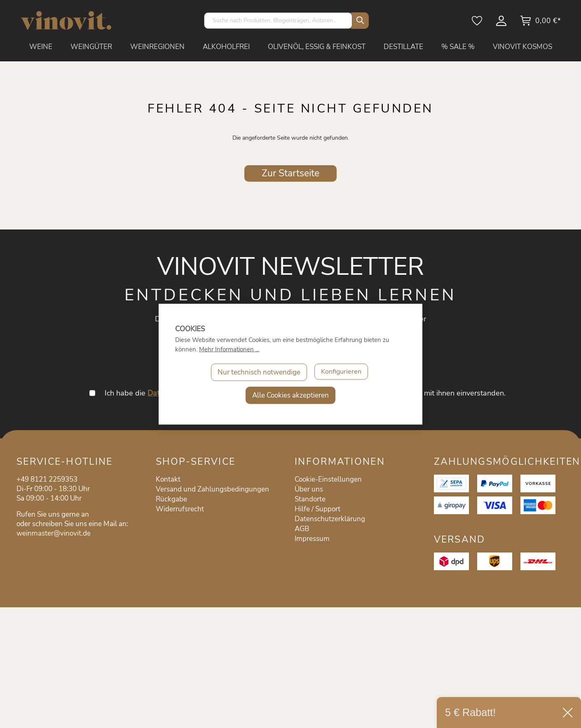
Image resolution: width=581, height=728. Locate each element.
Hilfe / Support (317, 509)
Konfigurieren (341, 372)
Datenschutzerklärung (330, 519)
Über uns (309, 489)
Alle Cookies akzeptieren (290, 395)
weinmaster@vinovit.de (54, 533)
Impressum (312, 539)
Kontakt (168, 479)
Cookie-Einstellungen (328, 479)
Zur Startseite (290, 173)
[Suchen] (358, 21)
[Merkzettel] (478, 23)
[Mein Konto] (502, 23)
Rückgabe (171, 499)
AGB (302, 529)
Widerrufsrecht (180, 509)
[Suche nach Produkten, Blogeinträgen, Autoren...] (278, 21)
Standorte (310, 499)
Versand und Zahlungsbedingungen (212, 489)
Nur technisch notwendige (258, 372)
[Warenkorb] (540, 23)
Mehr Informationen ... (229, 349)
